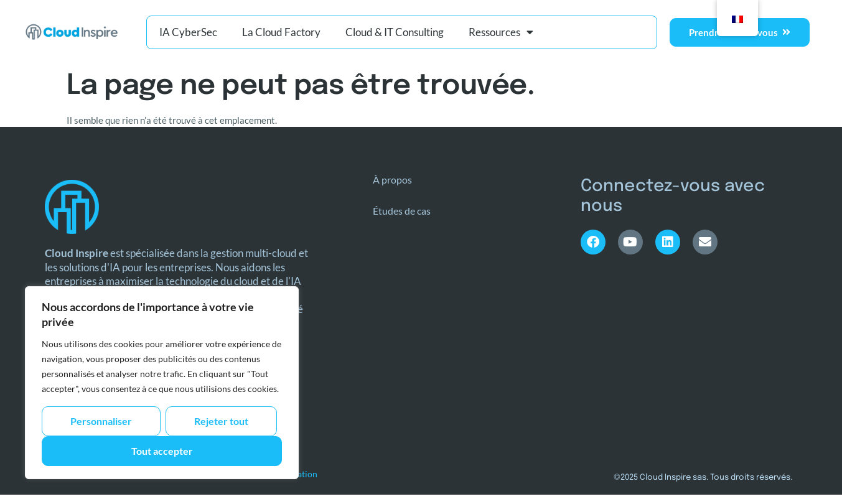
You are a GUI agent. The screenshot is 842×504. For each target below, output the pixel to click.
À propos (392, 180)
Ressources (501, 32)
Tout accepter (162, 451)
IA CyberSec (188, 32)
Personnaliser (101, 421)
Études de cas (402, 211)
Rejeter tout (221, 421)
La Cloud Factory (281, 32)
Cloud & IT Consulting (395, 32)
